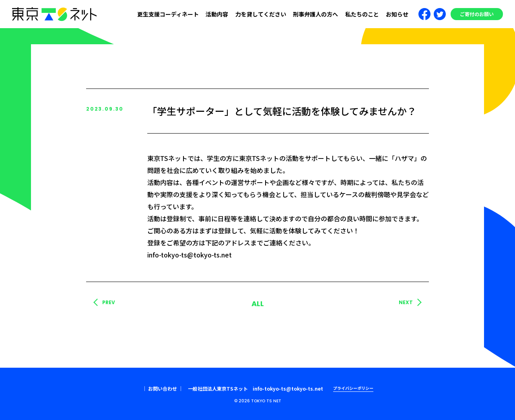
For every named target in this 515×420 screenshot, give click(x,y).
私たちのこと (362, 14)
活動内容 (217, 14)
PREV (109, 303)
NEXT (406, 303)
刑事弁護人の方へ (315, 14)
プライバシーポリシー (353, 388)
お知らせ (397, 14)
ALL (258, 304)
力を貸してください (261, 14)
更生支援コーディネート (168, 14)
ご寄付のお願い (477, 14)
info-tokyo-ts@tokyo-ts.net (288, 388)
